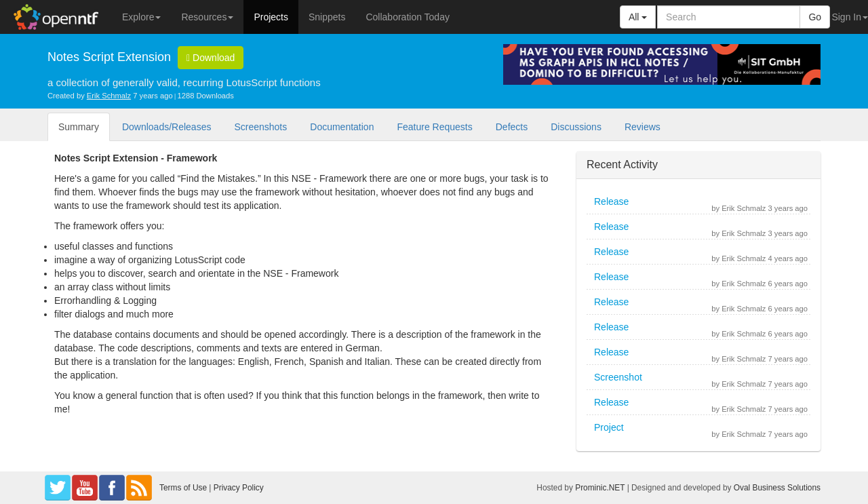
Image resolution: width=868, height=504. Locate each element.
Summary (79, 127)
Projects (271, 17)
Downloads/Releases (167, 127)
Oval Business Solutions (777, 488)
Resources (207, 17)
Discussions (576, 127)
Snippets (327, 17)
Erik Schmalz (109, 96)
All (638, 17)
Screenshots (260, 127)
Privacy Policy (239, 488)
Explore (141, 17)
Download (211, 58)
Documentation (342, 127)
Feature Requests (434, 127)
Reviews (643, 127)
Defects (512, 127)
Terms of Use (183, 488)
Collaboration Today (408, 17)
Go (815, 17)
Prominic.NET (600, 488)
